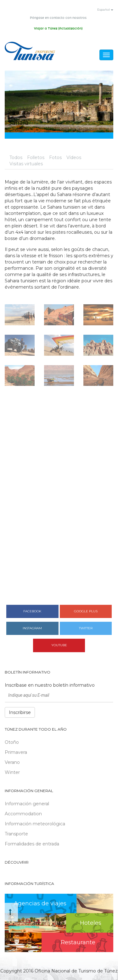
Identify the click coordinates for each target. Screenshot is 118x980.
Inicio (14, 113)
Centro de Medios (43, 113)
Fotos (55, 157)
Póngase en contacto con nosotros (58, 18)
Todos (16, 157)
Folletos (36, 157)
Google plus (86, 611)
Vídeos (74, 157)
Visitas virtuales (26, 164)
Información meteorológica (35, 824)
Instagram (32, 628)
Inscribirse (20, 712)
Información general (27, 804)
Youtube (59, 645)
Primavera (16, 752)
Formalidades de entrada (32, 844)
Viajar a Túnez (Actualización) (58, 29)
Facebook (32, 611)
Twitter (86, 628)
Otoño (12, 742)
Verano (12, 762)
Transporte (16, 834)
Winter (12, 772)
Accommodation (23, 814)
